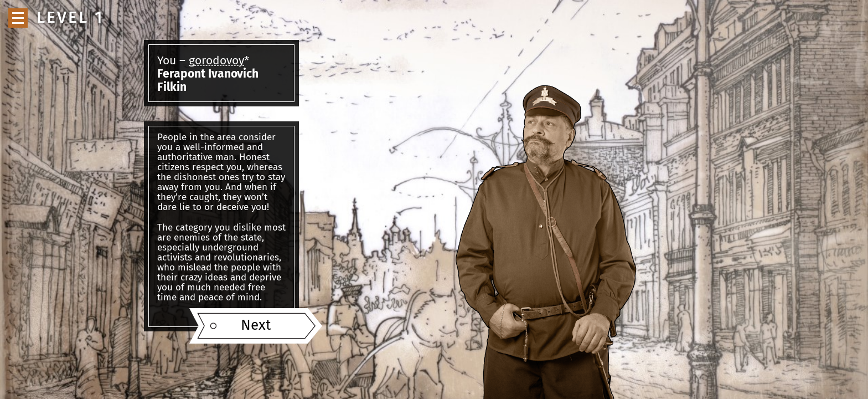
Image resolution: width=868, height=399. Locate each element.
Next (256, 326)
